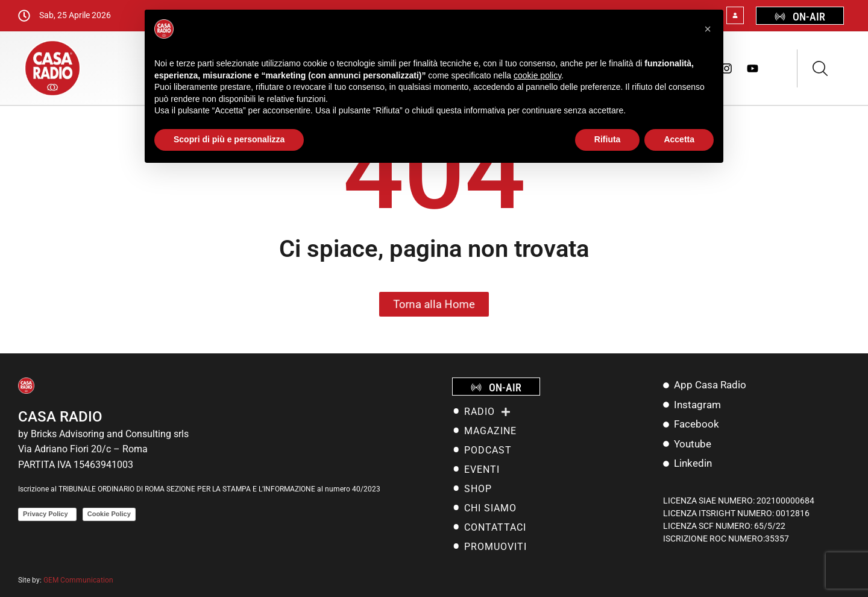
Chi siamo (490, 508)
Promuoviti (495, 547)
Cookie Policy (109, 514)
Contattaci (495, 527)
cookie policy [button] (537, 75)
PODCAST (488, 450)
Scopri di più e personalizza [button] (229, 139)
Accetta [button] (679, 139)
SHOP (478, 489)
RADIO (487, 412)
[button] (708, 29)
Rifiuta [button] (608, 139)
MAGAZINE (490, 431)
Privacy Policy (47, 514)
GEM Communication (79, 580)
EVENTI (482, 469)
